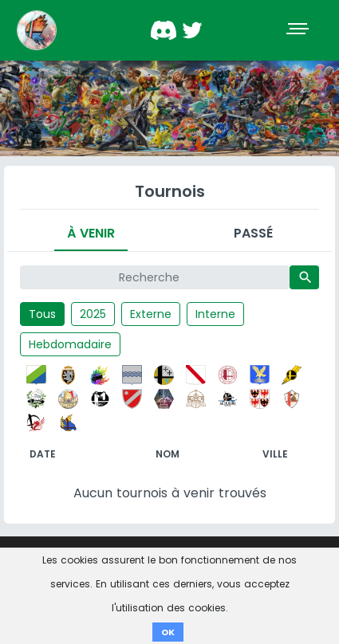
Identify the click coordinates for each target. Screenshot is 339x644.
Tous (42, 314)
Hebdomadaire (70, 344)
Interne (215, 314)
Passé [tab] (253, 233)
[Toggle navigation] (299, 30)
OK (168, 632)
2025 (93, 314)
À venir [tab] (91, 233)
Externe (151, 314)
